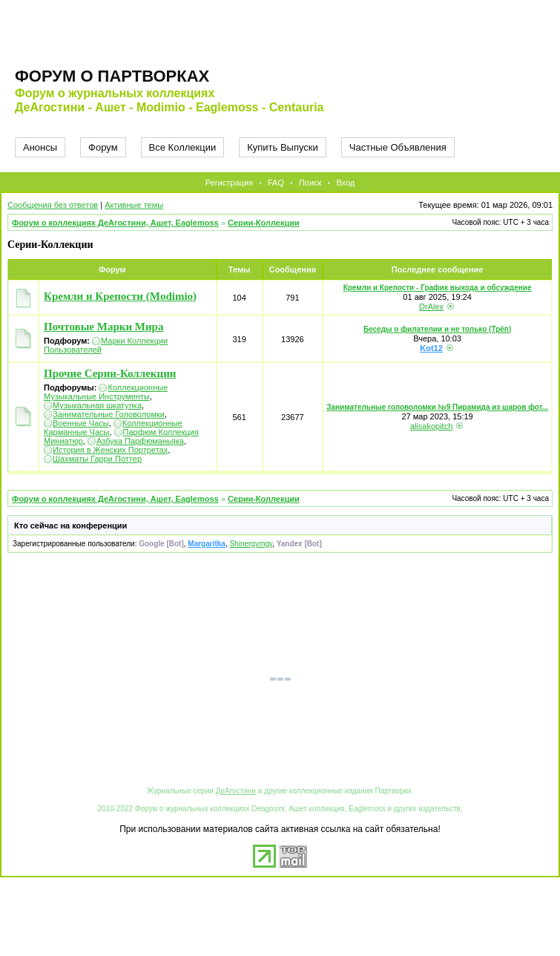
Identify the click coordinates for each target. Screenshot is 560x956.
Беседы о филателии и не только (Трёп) (437, 329)
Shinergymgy (251, 544)
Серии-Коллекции (264, 223)
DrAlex (431, 307)
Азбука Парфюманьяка (140, 441)
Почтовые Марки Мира (103, 327)
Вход (345, 183)
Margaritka (207, 544)
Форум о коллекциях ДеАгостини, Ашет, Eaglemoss (115, 223)
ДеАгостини (236, 791)
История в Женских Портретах (110, 450)
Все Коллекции (183, 147)
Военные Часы (81, 423)
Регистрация (229, 183)
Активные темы (134, 205)
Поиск (310, 183)
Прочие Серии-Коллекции (110, 373)
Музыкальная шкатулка (97, 405)
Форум (103, 147)
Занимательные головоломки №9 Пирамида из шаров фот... (437, 407)
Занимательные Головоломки (109, 414)
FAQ (276, 183)
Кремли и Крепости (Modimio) (120, 296)
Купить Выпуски (283, 147)
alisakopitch (431, 426)
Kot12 (431, 348)
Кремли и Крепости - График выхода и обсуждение (438, 288)
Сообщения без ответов (53, 205)
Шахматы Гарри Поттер (97, 459)
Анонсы (40, 147)
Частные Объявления (398, 147)
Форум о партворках (112, 76)
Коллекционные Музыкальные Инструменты (106, 392)
